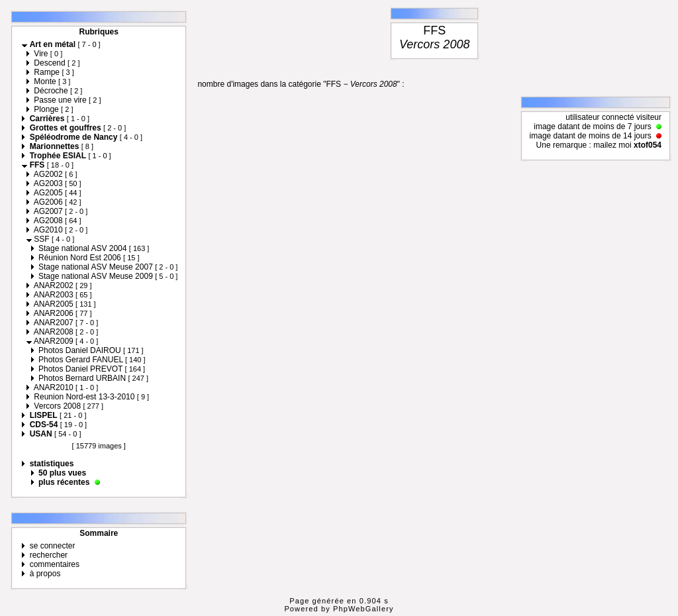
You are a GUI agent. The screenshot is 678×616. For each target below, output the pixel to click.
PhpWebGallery (363, 609)
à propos (45, 574)
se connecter (53, 546)
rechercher (49, 555)
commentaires (55, 564)
